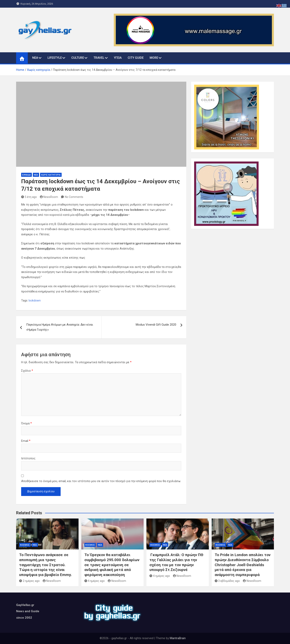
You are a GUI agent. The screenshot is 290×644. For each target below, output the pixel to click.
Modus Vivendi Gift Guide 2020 (156, 325)
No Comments (74, 197)
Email (26, 441)
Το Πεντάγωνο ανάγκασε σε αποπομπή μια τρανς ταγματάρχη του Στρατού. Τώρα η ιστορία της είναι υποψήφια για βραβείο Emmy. (46, 565)
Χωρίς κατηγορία (51, 175)
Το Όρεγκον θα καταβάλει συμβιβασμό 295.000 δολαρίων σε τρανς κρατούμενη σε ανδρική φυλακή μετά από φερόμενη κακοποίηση (112, 565)
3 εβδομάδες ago (227, 581)
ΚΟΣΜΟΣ (25, 545)
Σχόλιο (27, 371)
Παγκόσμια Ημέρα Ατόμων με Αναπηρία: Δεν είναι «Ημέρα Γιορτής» (60, 327)
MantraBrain (178, 638)
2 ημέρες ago (29, 581)
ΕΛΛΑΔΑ (26, 175)
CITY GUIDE (136, 58)
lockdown (35, 300)
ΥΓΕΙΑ (118, 58)
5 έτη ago (29, 197)
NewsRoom (49, 197)
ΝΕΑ (35, 58)
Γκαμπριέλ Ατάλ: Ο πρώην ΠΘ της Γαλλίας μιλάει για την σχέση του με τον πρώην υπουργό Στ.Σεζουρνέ (176, 562)
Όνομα (26, 423)
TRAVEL (99, 58)
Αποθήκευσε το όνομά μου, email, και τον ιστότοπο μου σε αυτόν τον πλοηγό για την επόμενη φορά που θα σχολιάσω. (101, 481)
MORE (154, 58)
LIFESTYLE (55, 58)
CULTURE (78, 58)
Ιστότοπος (28, 458)
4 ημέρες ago (95, 581)
